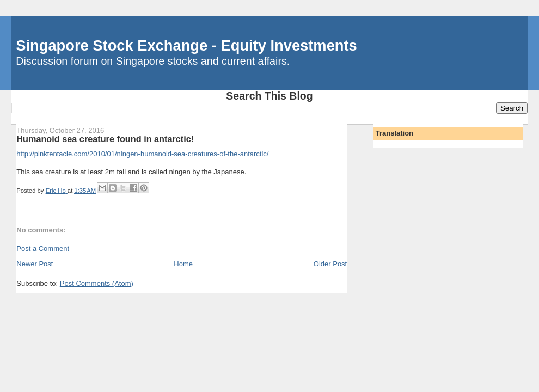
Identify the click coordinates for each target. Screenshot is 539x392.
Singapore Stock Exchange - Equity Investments (186, 45)
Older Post (330, 264)
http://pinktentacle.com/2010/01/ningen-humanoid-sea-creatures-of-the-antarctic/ (142, 154)
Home (183, 264)
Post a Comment (43, 249)
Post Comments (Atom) (97, 283)
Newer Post (35, 264)
